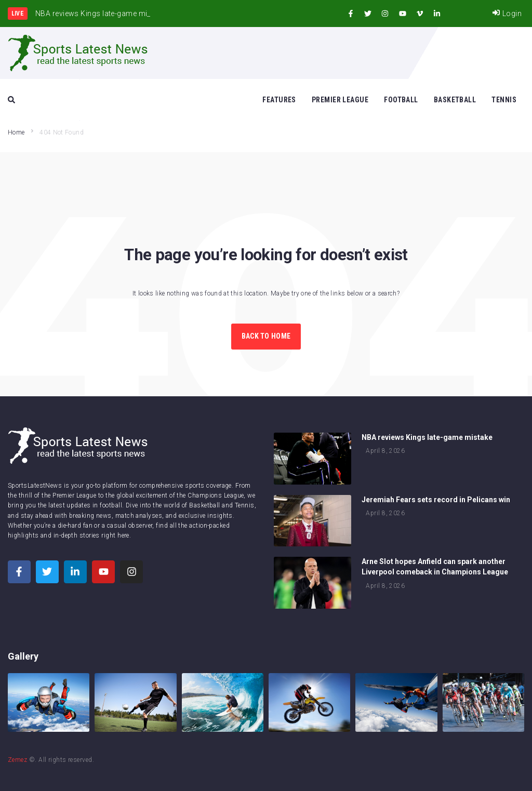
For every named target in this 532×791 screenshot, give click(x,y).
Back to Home (266, 336)
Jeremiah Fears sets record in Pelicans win (436, 500)
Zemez (17, 760)
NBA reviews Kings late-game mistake (427, 437)
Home (16, 132)
